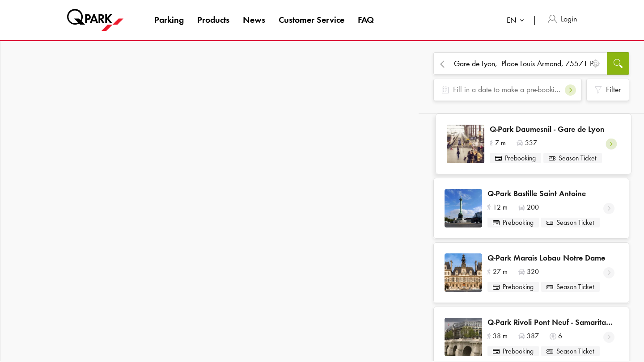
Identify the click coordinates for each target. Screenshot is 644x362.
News (254, 20)
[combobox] (517, 21)
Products (213, 20)
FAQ (366, 20)
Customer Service (311, 20)
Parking (169, 20)
